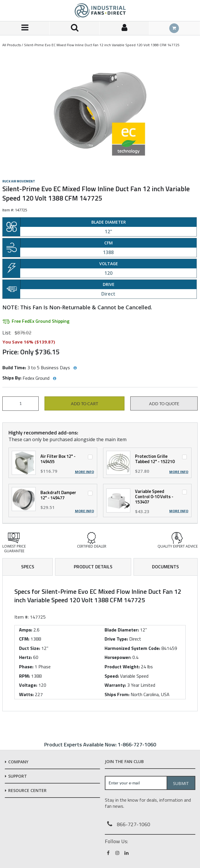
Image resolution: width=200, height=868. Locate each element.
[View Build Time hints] (75, 368)
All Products (12, 45)
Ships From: (117, 694)
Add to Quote (164, 404)
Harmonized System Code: (132, 648)
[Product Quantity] (20, 404)
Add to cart (84, 404)
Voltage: (28, 685)
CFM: (24, 639)
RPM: (24, 676)
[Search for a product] (75, 28)
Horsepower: (118, 657)
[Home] (100, 11)
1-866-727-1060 (137, 744)
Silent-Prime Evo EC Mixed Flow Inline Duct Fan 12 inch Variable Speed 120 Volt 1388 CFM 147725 (102, 45)
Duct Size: (30, 648)
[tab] (100, 643)
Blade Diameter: (122, 630)
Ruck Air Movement (19, 181)
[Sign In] (124, 28)
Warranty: (115, 685)
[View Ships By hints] (54, 379)
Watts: (26, 694)
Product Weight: (122, 667)
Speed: (112, 676)
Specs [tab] (28, 567)
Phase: (26, 667)
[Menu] (25, 28)
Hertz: (25, 657)
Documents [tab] (165, 567)
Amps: (26, 630)
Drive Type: (116, 639)
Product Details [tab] (93, 567)
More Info (84, 472)
